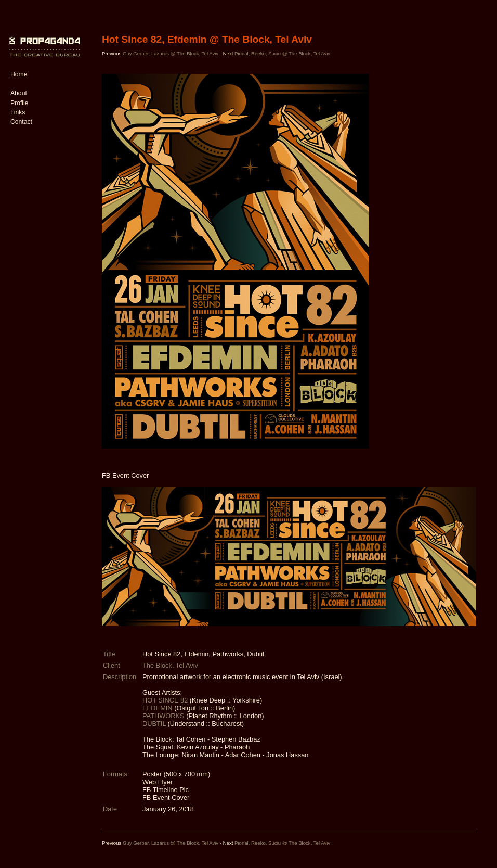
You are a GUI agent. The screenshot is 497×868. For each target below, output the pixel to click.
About (19, 93)
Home (19, 74)
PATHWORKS (164, 716)
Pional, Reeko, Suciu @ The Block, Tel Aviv (282, 53)
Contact (21, 122)
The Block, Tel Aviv (170, 665)
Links (18, 112)
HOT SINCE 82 (166, 700)
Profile (19, 103)
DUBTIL (155, 724)
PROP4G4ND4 (43, 39)
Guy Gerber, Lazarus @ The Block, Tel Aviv (171, 53)
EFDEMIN (158, 708)
